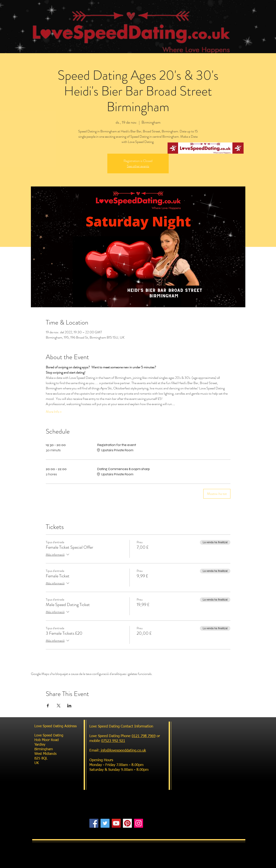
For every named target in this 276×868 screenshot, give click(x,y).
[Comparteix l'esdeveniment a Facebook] (48, 706)
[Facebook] (94, 823)
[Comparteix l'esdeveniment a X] (59, 706)
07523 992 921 (113, 741)
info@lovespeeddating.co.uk (123, 751)
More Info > (54, 412)
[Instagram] (139, 823)
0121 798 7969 (144, 736)
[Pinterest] (127, 823)
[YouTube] (116, 823)
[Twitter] (105, 823)
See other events (138, 166)
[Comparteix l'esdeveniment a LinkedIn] (69, 706)
